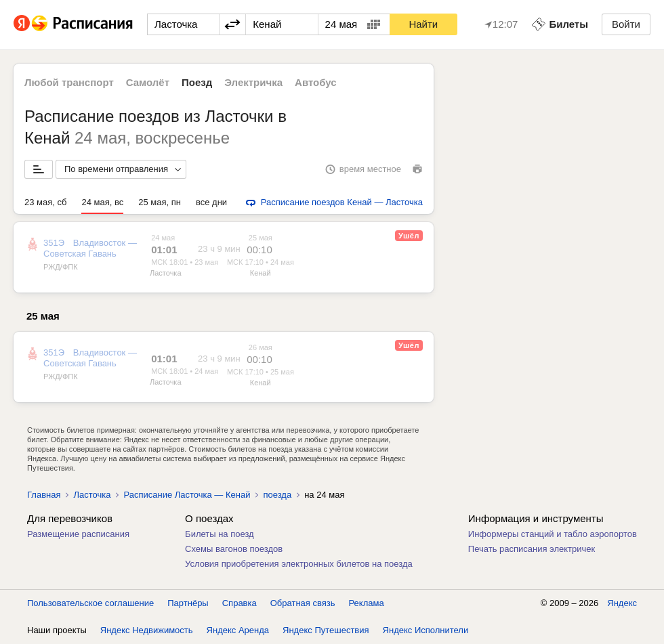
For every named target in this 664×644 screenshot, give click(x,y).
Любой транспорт (69, 82)
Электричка (253, 82)
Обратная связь (303, 603)
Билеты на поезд (220, 534)
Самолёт (148, 82)
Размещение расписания (78, 534)
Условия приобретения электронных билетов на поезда (299, 564)
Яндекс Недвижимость (147, 630)
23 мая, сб (45, 202)
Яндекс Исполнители (426, 630)
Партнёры (188, 603)
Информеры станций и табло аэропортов (553, 534)
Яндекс (622, 603)
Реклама (367, 603)
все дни (211, 202)
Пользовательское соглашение (90, 603)
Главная (44, 495)
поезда (277, 495)
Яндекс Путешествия (326, 630)
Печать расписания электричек (532, 549)
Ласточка (166, 273)
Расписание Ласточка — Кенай (187, 495)
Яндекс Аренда (238, 630)
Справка (240, 603)
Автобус (316, 82)
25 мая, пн (160, 202)
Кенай (261, 273)
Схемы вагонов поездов (234, 549)
